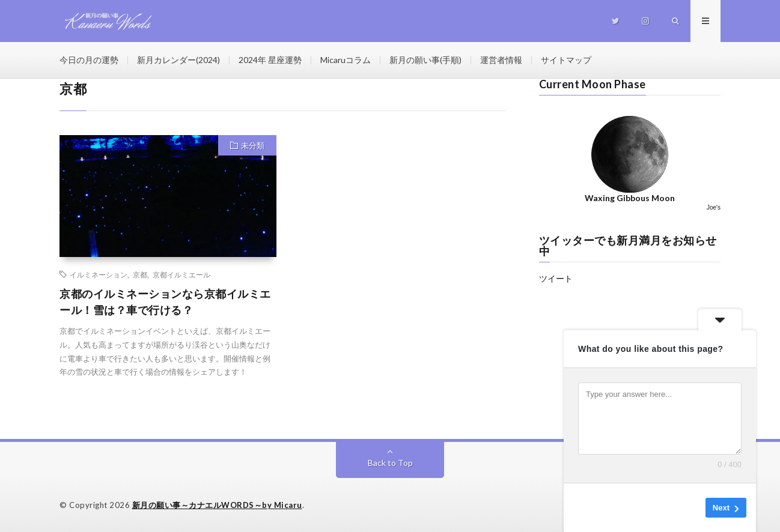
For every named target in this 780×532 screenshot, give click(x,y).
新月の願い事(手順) (425, 60)
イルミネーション (99, 274)
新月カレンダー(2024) (178, 60)
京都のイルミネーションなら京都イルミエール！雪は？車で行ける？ (165, 302)
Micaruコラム (346, 60)
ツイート (556, 278)
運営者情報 (501, 60)
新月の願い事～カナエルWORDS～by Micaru (217, 505)
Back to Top (390, 463)
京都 (140, 274)
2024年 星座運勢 (270, 60)
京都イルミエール (181, 274)
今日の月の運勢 (89, 60)
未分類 (253, 145)
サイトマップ (566, 60)
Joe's (714, 207)
